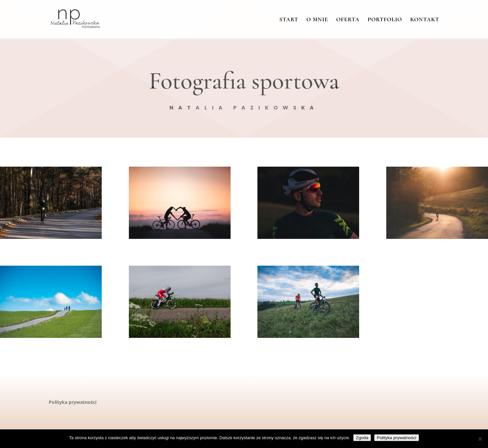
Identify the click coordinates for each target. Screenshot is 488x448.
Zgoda (362, 438)
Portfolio (385, 20)
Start (289, 20)
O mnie (317, 20)
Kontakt (425, 20)
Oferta (348, 20)
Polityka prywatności (73, 402)
